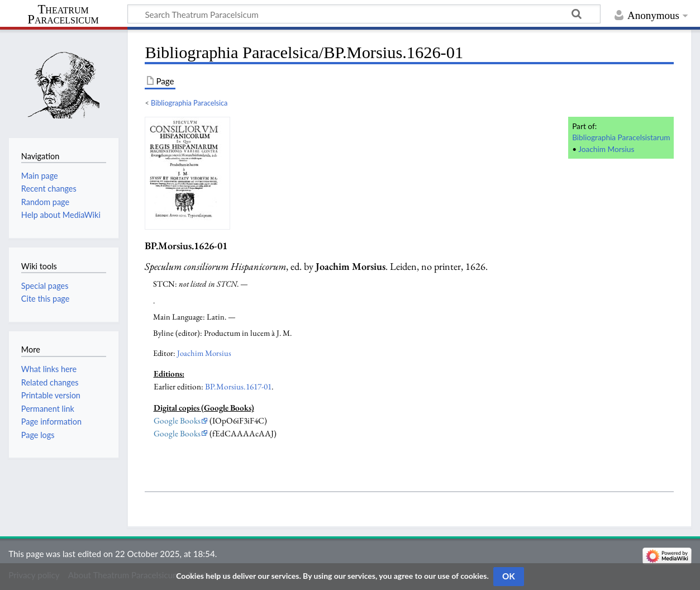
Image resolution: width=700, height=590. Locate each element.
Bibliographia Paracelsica (189, 103)
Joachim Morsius (606, 149)
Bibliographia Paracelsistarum (621, 137)
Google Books (177, 421)
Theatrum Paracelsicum (63, 15)
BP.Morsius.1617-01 (238, 387)
